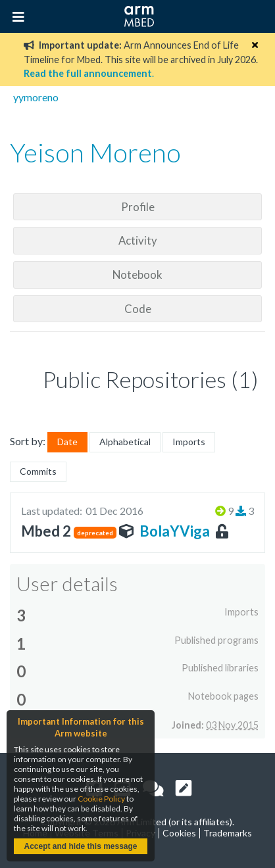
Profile (138, 207)
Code (138, 309)
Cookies (179, 833)
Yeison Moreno (95, 153)
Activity (138, 240)
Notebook (137, 275)
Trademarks (228, 833)
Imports (189, 442)
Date (67, 442)
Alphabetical (125, 442)
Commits (38, 471)
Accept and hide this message (80, 846)
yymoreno (36, 97)
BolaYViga (175, 531)
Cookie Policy (101, 799)
